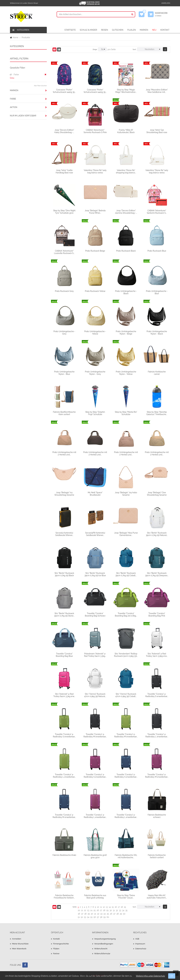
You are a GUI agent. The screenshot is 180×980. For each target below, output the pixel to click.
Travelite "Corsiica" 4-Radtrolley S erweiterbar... (157, 695)
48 (118, 914)
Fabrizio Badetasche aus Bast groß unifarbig (95, 896)
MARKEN (144, 30)
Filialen (56, 949)
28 (104, 910)
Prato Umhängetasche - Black (126, 292)
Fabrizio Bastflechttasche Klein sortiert (64, 413)
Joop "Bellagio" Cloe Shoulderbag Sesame (157, 494)
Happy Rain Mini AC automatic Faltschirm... (157, 896)
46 (111, 914)
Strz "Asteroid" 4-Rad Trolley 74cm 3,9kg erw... (157, 655)
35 (126, 910)
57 (98, 917)
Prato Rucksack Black (126, 251)
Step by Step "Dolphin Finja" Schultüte (95, 413)
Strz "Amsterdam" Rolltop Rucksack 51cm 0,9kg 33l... (126, 655)
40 (92, 914)
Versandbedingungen (104, 944)
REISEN (104, 30)
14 (110, 907)
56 (95, 917)
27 (101, 910)
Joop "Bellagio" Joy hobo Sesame (126, 494)
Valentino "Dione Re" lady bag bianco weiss (95, 171)
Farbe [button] (13, 99)
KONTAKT (165, 30)
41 (95, 914)
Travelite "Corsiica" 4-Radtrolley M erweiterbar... (95, 735)
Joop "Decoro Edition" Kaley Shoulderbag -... (64, 131)
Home (16, 37)
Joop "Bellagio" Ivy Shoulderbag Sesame (64, 494)
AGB (137, 939)
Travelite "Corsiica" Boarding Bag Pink (157, 615)
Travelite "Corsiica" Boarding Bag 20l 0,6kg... (126, 615)
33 (120, 910)
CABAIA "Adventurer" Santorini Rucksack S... (157, 212)
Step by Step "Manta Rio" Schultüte (126, 413)
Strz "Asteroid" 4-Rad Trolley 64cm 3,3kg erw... (64, 695)
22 (85, 910)
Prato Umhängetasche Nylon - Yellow (126, 373)
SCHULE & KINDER (88, 30)
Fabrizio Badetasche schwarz (157, 816)
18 (122, 907)
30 (111, 910)
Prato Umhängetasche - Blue (157, 292)
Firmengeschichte (61, 944)
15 (113, 907)
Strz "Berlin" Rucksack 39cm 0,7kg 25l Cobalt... (126, 574)
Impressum (140, 944)
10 (98, 907)
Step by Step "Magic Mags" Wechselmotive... (126, 91)
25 (94, 910)
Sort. (134, 49)
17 (119, 907)
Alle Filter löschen (40, 86)
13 (107, 907)
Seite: (75, 907)
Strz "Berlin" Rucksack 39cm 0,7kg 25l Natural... (157, 534)
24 (91, 910)
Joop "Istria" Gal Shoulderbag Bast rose (157, 131)
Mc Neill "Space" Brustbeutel (95, 494)
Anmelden (166, 3)
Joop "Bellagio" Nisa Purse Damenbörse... (126, 534)
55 (91, 917)
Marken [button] (14, 90)
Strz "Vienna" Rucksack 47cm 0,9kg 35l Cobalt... (126, 695)
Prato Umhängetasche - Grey (64, 333)
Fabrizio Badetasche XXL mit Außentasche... (126, 856)
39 (89, 914)
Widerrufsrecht (101, 949)
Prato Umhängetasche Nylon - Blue (64, 373)
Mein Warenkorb (20, 949)
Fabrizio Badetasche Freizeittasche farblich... (64, 896)
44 (105, 914)
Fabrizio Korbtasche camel (157, 373)
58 (101, 917)
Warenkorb (162, 14)
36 (79, 914)
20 (79, 910)
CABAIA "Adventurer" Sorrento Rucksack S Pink (95, 131)
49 (121, 914)
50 (124, 914)
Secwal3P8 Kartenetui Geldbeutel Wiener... (95, 534)
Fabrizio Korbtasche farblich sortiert (157, 856)
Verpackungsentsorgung (106, 939)
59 (105, 917)
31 (114, 910)
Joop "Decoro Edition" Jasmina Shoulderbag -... (126, 212)
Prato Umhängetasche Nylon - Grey (95, 373)
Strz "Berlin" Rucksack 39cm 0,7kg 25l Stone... (64, 615)
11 (101, 907)
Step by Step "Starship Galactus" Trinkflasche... (157, 413)
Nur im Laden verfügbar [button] (23, 116)
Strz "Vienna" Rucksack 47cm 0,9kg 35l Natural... (95, 695)
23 (88, 910)
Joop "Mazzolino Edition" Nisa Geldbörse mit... (157, 91)
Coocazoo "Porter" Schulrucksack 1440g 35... (64, 91)
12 (104, 907)
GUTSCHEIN (118, 30)
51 (79, 917)
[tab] (28, 90)
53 (85, 917)
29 (107, 910)
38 (85, 914)
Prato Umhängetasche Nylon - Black (157, 333)
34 (123, 910)
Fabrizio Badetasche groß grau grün (95, 856)
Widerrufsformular (103, 953)
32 (117, 910)
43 (101, 914)
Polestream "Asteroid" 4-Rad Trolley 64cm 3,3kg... (95, 655)
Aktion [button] (14, 107)
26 (98, 910)
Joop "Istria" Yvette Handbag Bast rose (64, 171)
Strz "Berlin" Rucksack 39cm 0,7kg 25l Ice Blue (95, 574)
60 (108, 917)
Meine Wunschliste (21, 944)
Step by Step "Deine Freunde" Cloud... (126, 896)
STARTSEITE (70, 30)
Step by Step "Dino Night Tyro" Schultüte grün (64, 212)
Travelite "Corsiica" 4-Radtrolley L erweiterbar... (157, 735)
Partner (56, 953)
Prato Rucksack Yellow (95, 291)
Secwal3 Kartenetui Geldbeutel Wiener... (64, 534)
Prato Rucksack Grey (64, 291)
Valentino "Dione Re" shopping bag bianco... (126, 171)
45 (108, 914)
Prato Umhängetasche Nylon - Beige (126, 333)
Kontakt (57, 939)
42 (98, 914)
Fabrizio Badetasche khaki (64, 855)
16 (116, 907)
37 (82, 914)
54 (88, 917)
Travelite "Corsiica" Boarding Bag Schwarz (95, 615)
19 (125, 907)
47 (114, 914)
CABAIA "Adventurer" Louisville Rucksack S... (64, 252)
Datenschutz (141, 949)
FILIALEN (132, 30)
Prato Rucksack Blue (157, 251)
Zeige (95, 49)
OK (172, 976)
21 (82, 910)
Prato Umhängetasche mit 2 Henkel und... (64, 453)
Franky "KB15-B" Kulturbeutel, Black (126, 131)
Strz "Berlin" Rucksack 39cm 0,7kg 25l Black (64, 574)
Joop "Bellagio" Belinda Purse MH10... (95, 212)
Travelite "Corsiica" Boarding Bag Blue (64, 655)
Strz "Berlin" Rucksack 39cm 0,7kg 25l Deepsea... (157, 574)
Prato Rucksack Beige (95, 251)
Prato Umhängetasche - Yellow (95, 333)
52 (82, 917)
